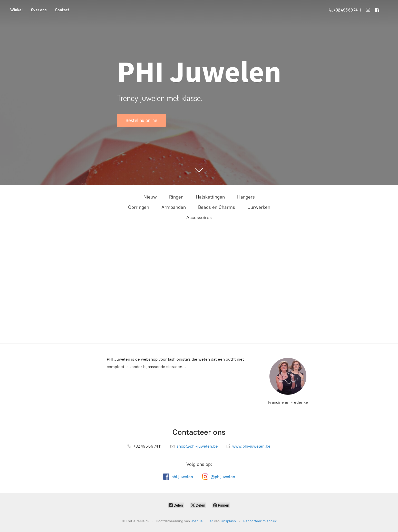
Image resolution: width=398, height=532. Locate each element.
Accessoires (199, 218)
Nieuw (150, 197)
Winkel (16, 10)
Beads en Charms (217, 207)
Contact (62, 10)
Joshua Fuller (202, 521)
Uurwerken (259, 207)
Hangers (246, 197)
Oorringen (139, 207)
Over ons (39, 10)
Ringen (176, 197)
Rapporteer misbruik (260, 521)
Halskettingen (210, 197)
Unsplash (228, 521)
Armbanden (174, 207)
